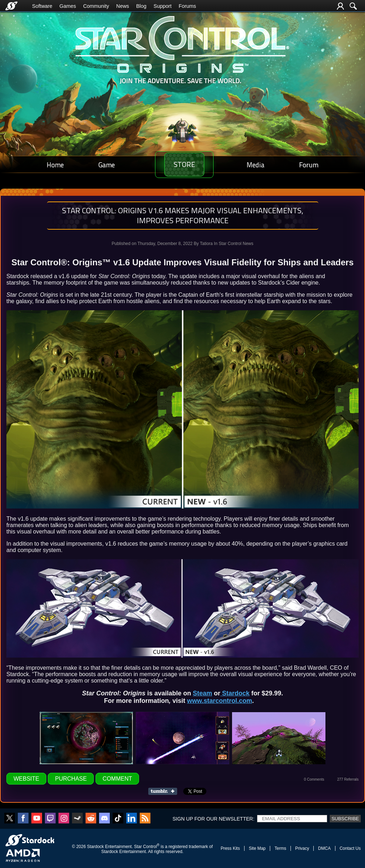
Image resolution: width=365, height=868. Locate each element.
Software (42, 6)
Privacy (302, 848)
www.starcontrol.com (220, 701)
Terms (280, 848)
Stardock (235, 693)
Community (96, 6)
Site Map (257, 848)
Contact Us (350, 848)
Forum (310, 165)
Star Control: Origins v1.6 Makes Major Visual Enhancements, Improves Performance (183, 215)
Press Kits (230, 848)
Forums (187, 6)
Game (102, 165)
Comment (117, 779)
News (123, 6)
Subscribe (345, 819)
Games (68, 6)
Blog (141, 6)
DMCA (324, 848)
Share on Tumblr (165, 791)
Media (261, 165)
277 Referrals (348, 779)
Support (163, 6)
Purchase (71, 779)
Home (53, 165)
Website (26, 779)
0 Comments (314, 779)
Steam (202, 693)
